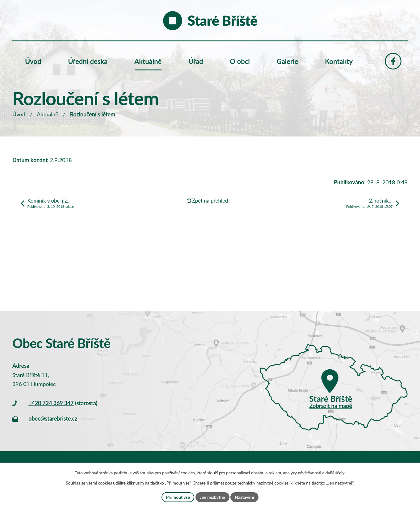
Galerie (288, 61)
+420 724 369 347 (51, 403)
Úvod (19, 114)
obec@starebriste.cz (53, 418)
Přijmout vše (178, 497)
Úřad (196, 61)
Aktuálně (47, 114)
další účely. (335, 473)
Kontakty (339, 61)
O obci (240, 61)
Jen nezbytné (212, 497)
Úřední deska (88, 61)
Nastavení (244, 497)
